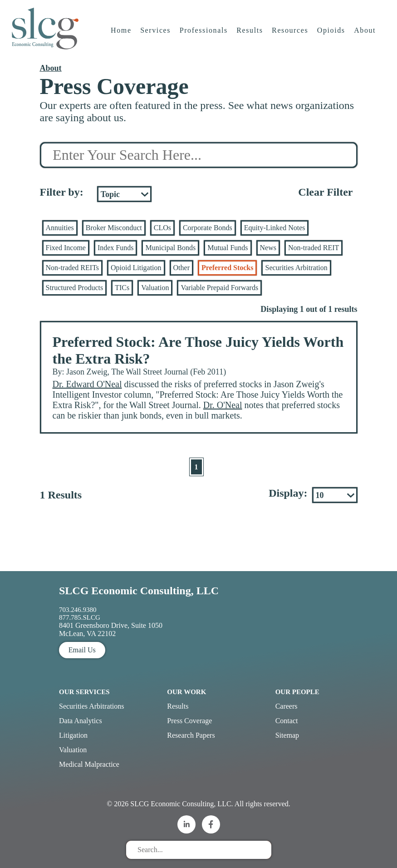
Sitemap (287, 735)
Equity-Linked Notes (275, 228)
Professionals (204, 34)
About (366, 34)
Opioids (332, 34)
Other (181, 268)
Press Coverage (189, 721)
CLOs (162, 228)
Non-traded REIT (314, 248)
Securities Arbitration (296, 268)
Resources (290, 34)
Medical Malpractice (89, 764)
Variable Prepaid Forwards (219, 288)
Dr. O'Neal (223, 405)
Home (122, 34)
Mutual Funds (228, 248)
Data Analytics (81, 721)
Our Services (84, 692)
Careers (287, 706)
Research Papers (191, 735)
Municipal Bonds (170, 248)
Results (250, 34)
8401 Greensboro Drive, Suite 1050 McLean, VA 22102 (111, 629)
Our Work (186, 692)
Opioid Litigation (136, 268)
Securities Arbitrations (92, 706)
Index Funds (116, 248)
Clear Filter (325, 192)
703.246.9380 (78, 610)
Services (156, 34)
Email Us (82, 650)
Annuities (60, 228)
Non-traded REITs (73, 268)
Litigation (73, 735)
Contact (287, 721)
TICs (122, 288)
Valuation (155, 288)
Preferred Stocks (227, 268)
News (268, 248)
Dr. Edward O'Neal (87, 384)
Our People (297, 692)
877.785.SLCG (80, 617)
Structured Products (75, 288)
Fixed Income (66, 248)
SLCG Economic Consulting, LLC (139, 591)
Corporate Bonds (208, 228)
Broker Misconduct (114, 228)
